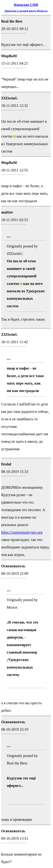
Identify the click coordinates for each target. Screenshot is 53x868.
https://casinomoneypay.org (22, 532)
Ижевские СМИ (26, 5)
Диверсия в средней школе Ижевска (26, 11)
